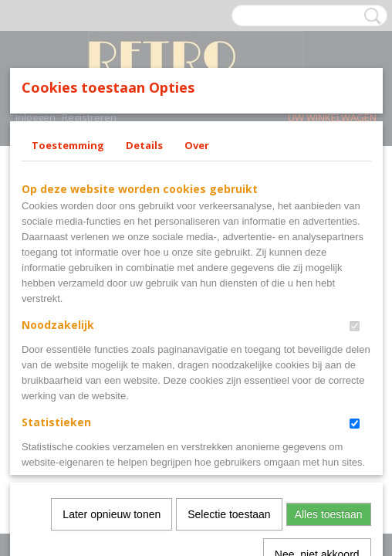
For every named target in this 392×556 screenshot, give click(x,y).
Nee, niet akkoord (317, 507)
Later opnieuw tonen (112, 467)
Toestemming (68, 263)
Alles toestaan (329, 467)
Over (197, 263)
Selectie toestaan (229, 467)
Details (144, 263)
